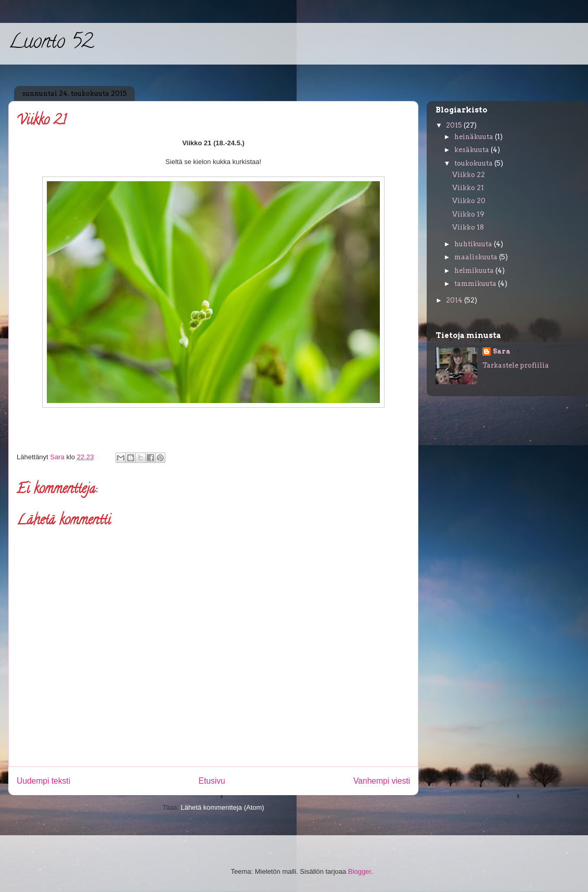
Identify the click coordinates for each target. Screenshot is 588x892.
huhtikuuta (474, 244)
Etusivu (212, 781)
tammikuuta (476, 284)
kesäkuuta (472, 150)
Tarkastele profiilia (516, 365)
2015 (455, 125)
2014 (455, 300)
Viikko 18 (468, 227)
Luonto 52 (51, 43)
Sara (502, 351)
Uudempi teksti (43, 781)
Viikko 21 (468, 188)
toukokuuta (474, 163)
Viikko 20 (469, 201)
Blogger (360, 871)
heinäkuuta (475, 137)
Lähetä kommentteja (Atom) (222, 807)
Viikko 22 (469, 175)
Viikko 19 (468, 214)
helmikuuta (475, 271)
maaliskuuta (477, 257)
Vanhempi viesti (382, 781)
